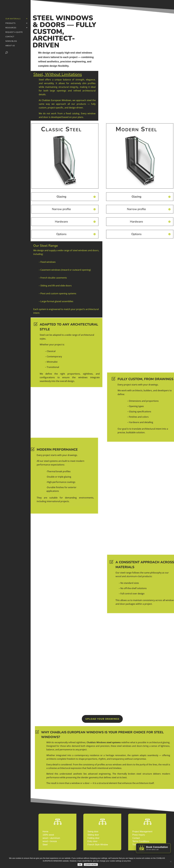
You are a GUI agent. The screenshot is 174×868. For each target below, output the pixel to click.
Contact (10, 37)
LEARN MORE (91, 865)
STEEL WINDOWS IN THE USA (102, 777)
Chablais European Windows (56, 100)
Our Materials (13, 19)
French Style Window (98, 845)
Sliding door (93, 835)
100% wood (48, 835)
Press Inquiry (139, 835)
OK (80, 865)
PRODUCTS (10, 23)
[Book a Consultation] (153, 848)
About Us (10, 46)
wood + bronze (50, 841)
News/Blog (11, 41)
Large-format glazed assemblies (57, 301)
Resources (11, 28)
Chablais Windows (119, 754)
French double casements (54, 278)
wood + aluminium (51, 838)
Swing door (93, 832)
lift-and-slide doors (62, 286)
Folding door (93, 838)
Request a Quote (14, 32)
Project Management (142, 832)
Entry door (92, 841)
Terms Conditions (141, 841)
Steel (45, 845)
